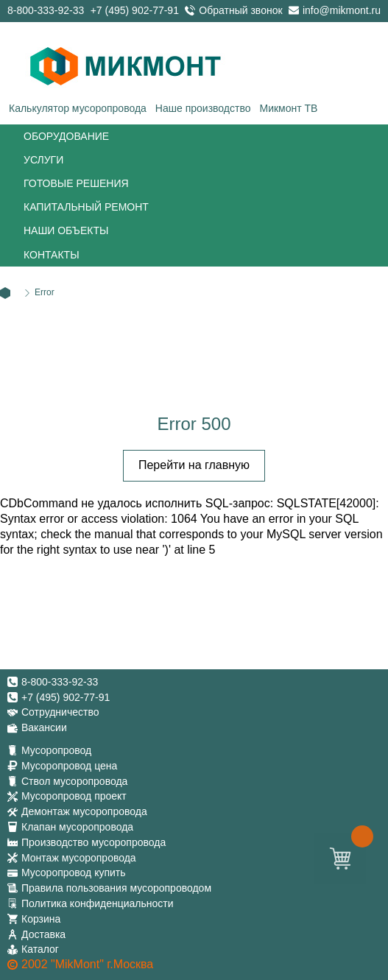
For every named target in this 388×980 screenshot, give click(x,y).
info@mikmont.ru (342, 10)
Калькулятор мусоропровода (78, 108)
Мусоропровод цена (69, 766)
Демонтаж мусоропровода (84, 811)
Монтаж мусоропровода (79, 858)
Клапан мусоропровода (77, 827)
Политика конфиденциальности (98, 903)
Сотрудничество (60, 712)
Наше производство (203, 108)
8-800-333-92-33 (46, 10)
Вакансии (44, 727)
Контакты (52, 255)
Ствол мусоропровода (74, 781)
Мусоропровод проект (74, 796)
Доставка (43, 934)
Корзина (41, 919)
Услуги (43, 160)
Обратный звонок (240, 10)
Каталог (40, 949)
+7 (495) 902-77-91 (135, 10)
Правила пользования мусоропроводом (116, 888)
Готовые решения (76, 183)
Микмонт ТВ (288, 108)
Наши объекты (66, 230)
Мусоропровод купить (74, 873)
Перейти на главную (194, 465)
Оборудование (66, 136)
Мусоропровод (56, 750)
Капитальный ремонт (86, 207)
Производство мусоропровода (94, 842)
